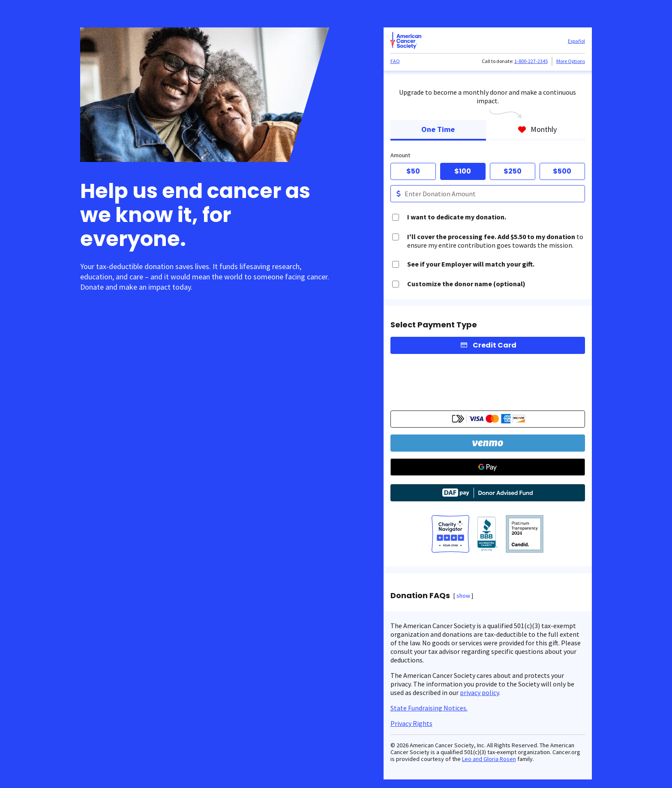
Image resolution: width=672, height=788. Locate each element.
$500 (562, 171)
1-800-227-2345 (531, 61)
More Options (571, 61)
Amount (400, 155)
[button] (488, 419)
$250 (513, 171)
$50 (413, 171)
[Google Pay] (488, 467)
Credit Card (495, 345)
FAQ (395, 61)
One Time (438, 129)
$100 (463, 171)
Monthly (537, 129)
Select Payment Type (434, 325)
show (463, 596)
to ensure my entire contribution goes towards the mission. (495, 241)
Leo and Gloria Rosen (489, 759)
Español (576, 41)
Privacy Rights (411, 723)
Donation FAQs (420, 596)
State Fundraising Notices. (429, 708)
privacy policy (479, 692)
